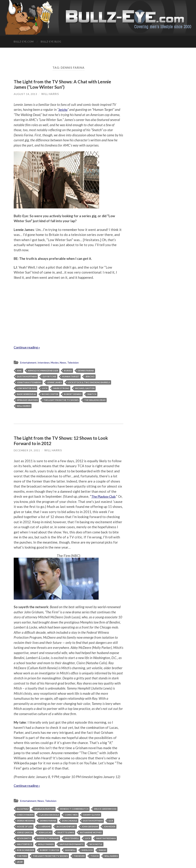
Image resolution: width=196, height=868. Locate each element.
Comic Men (71, 814)
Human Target (71, 376)
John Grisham (90, 826)
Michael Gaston (85, 388)
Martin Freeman (106, 838)
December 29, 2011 (27, 450)
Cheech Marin (25, 814)
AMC (19, 370)
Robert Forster (49, 850)
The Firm (22, 855)
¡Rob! (20, 861)
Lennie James (55, 382)
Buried (68, 370)
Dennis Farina (86, 370)
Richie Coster (50, 394)
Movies (57, 362)
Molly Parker (46, 844)
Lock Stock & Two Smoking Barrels (89, 382)
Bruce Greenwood (105, 808)
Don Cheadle (70, 820)
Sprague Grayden (27, 400)
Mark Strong (61, 388)
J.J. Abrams (44, 826)
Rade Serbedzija (26, 394)
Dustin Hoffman (27, 376)
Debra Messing (26, 820)
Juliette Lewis (66, 832)
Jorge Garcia (25, 832)
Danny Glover (92, 814)
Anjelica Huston (44, 808)
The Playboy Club (104, 496)
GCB (111, 820)
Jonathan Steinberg (29, 382)
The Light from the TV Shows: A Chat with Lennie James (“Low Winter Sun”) (64, 84)
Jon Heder (109, 826)
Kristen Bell (72, 838)
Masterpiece (25, 844)
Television (77, 362)
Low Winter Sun (27, 388)
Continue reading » (28, 347)
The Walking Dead (95, 400)
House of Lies (25, 826)
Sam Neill (70, 850)
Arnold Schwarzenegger (43, 370)
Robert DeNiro (73, 394)
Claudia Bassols (49, 814)
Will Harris (50, 94)
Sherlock (87, 850)
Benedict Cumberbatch (74, 808)
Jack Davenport (66, 826)
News (66, 362)
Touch (95, 855)
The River (79, 855)
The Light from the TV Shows (61, 400)
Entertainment (29, 362)
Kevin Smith (24, 838)
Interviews (45, 362)
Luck (45, 388)
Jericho (63, 109)
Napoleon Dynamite (72, 844)
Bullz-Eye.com (24, 42)
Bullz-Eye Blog (51, 42)
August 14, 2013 (25, 94)
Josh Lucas (45, 832)
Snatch (92, 394)
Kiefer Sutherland (48, 838)
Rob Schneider (26, 850)
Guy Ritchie (49, 376)
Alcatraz (23, 808)
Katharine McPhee (91, 832)
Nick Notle (96, 844)
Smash (102, 850)
